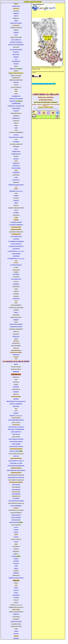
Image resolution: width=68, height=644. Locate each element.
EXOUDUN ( (16, 166)
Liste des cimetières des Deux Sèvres (42, 84)
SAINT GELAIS (16, 434)
